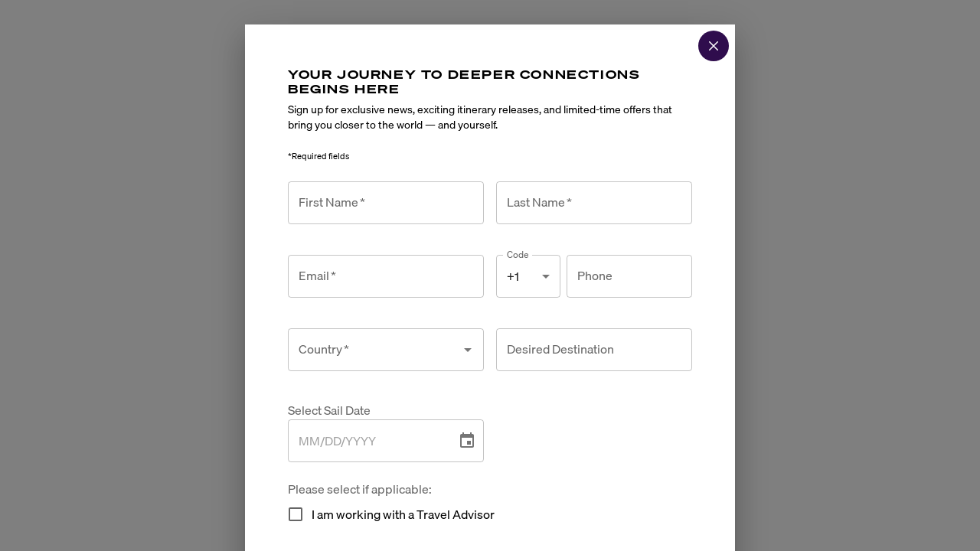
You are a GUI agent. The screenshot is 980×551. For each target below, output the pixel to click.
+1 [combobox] (513, 276)
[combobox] (374, 350)
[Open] (468, 350)
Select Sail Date (329, 411)
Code (518, 254)
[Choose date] (467, 441)
